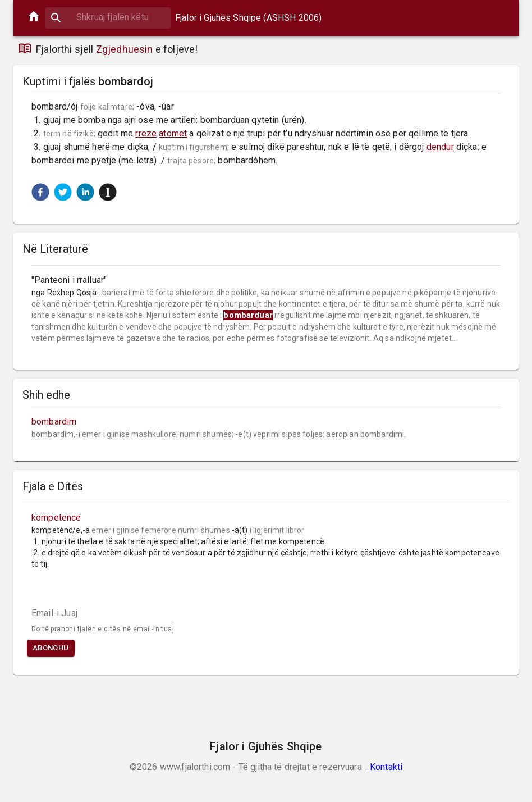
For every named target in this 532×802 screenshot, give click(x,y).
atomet (173, 133)
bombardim (54, 421)
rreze (146, 133)
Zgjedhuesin (125, 49)
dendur (440, 147)
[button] (40, 192)
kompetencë (56, 518)
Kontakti (385, 767)
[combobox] (108, 17)
